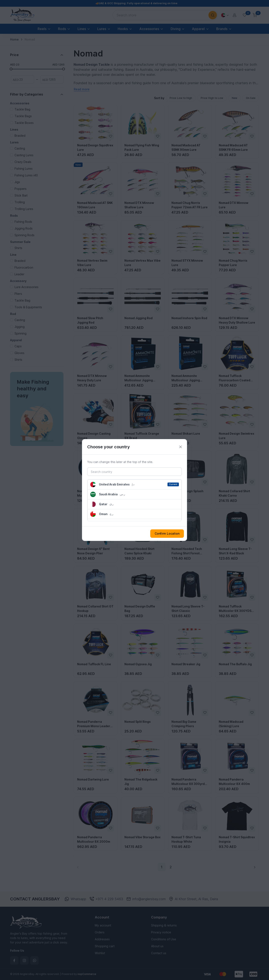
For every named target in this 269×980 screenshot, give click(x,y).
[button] (134, 484)
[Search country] (134, 472)
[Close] (181, 447)
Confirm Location (167, 533)
